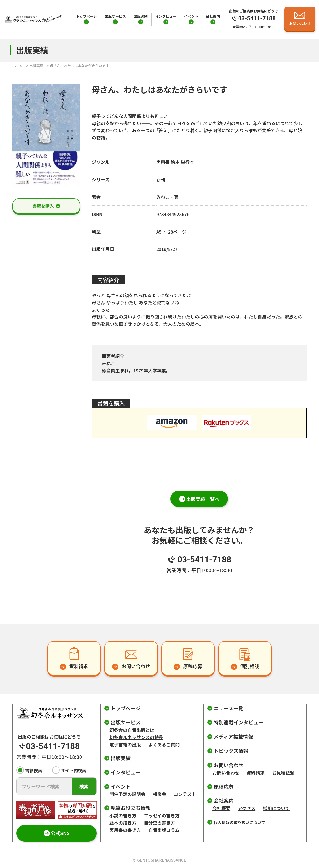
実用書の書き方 (125, 830)
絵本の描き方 (123, 823)
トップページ (86, 16)
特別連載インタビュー (239, 722)
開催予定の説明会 (127, 794)
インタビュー (166, 16)
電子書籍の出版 (125, 744)
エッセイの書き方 (162, 815)
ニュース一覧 (228, 708)
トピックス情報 (231, 751)
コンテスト (185, 794)
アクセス (247, 808)
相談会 (159, 794)
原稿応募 (224, 786)
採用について (276, 808)
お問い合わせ (226, 773)
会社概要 (221, 808)
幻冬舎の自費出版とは (132, 730)
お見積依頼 (283, 773)
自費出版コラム (164, 830)
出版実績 (141, 16)
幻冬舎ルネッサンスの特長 (136, 737)
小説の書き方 (123, 815)
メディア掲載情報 (233, 737)
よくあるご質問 (164, 744)
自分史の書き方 (159, 823)
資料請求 (256, 773)
